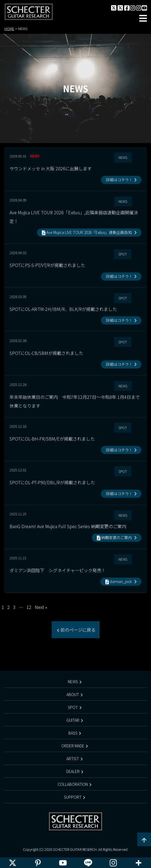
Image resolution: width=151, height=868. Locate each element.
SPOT (73, 707)
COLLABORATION (73, 784)
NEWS (73, 682)
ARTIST (73, 759)
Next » (41, 607)
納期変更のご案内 (115, 537)
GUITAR (73, 720)
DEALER (73, 771)
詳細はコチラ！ (119, 180)
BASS (73, 733)
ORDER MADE (73, 746)
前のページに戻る (77, 630)
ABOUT (73, 694)
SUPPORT (73, 797)
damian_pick (119, 581)
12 (29, 607)
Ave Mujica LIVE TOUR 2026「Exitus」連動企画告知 (87, 232)
